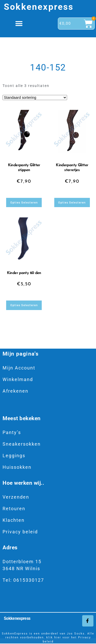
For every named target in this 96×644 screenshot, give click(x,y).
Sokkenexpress (39, 7)
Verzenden (16, 497)
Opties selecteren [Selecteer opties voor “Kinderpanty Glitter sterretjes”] (72, 202)
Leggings (14, 456)
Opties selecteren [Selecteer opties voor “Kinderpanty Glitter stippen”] (24, 202)
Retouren (14, 509)
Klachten (14, 520)
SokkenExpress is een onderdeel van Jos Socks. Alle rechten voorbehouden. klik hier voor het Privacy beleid (48, 638)
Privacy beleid (20, 532)
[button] (19, 24)
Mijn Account (19, 368)
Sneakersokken (22, 444)
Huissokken (17, 467)
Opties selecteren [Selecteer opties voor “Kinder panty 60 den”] (24, 305)
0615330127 (29, 580)
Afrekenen (15, 391)
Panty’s (12, 432)
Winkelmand (18, 379)
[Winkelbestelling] (35, 98)
